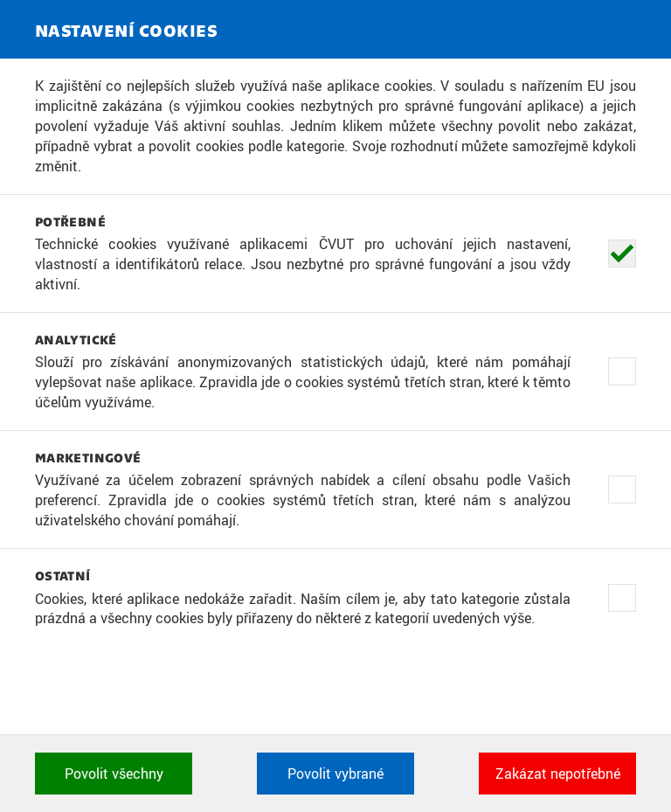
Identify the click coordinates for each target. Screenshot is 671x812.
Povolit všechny (114, 774)
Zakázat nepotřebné (558, 774)
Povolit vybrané (335, 774)
